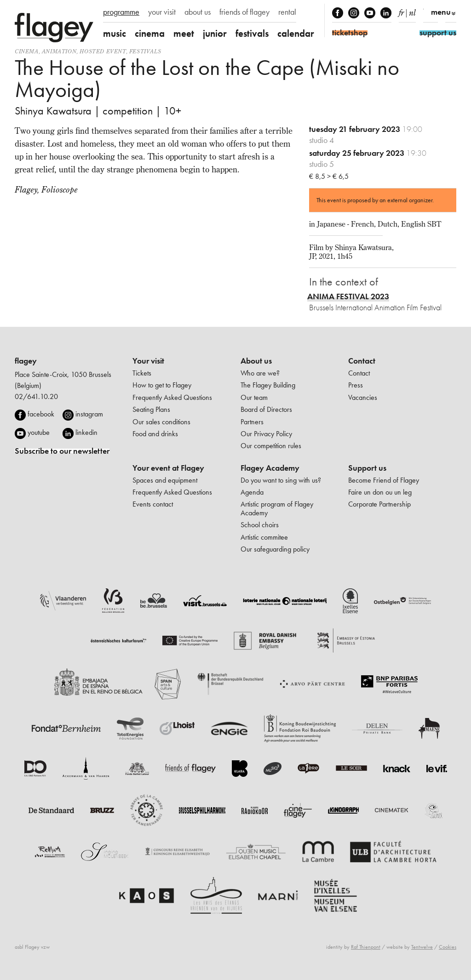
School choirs (260, 525)
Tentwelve (422, 947)
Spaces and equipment (165, 480)
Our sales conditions (161, 422)
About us (256, 361)
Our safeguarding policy (275, 549)
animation (59, 51)
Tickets (142, 373)
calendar (296, 33)
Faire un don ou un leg (380, 492)
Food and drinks (155, 434)
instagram (89, 414)
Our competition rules (271, 446)
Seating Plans (151, 409)
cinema (150, 33)
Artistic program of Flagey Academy (277, 508)
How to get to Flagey (162, 385)
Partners (252, 422)
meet (184, 33)
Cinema (27, 51)
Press (356, 385)
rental (287, 12)
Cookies (448, 947)
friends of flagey (244, 12)
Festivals (145, 51)
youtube (39, 432)
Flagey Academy (270, 468)
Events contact (153, 504)
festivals (252, 33)
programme (121, 12)
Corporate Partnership (379, 504)
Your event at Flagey (168, 468)
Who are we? (260, 373)
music (115, 33)
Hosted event (103, 51)
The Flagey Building (268, 385)
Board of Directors (266, 409)
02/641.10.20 (36, 396)
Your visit (148, 361)
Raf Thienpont (366, 947)
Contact (362, 361)
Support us (367, 468)
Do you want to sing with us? (281, 480)
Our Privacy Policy (266, 434)
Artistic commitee (264, 537)
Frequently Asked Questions (172, 397)
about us (198, 12)
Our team (254, 397)
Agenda (252, 492)
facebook (41, 414)
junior (215, 33)
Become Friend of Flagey (384, 480)
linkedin (86, 432)
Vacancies (363, 397)
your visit (162, 12)
